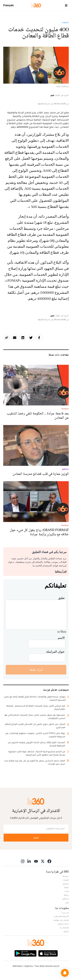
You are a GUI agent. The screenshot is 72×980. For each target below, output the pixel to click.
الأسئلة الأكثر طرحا (61, 916)
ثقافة (67, 887)
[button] (65, 973)
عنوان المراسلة (55, 652)
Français (8, 5)
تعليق (61, 598)
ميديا (67, 891)
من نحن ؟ (65, 913)
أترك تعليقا (36, 670)
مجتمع (66, 884)
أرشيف (66, 931)
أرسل (36, 838)
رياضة (66, 895)
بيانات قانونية (63, 924)
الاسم (61, 638)
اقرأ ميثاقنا (61, 572)
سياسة (66, 876)
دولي (67, 902)
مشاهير (66, 899)
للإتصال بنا (64, 928)
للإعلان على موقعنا (61, 920)
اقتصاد (65, 22)
